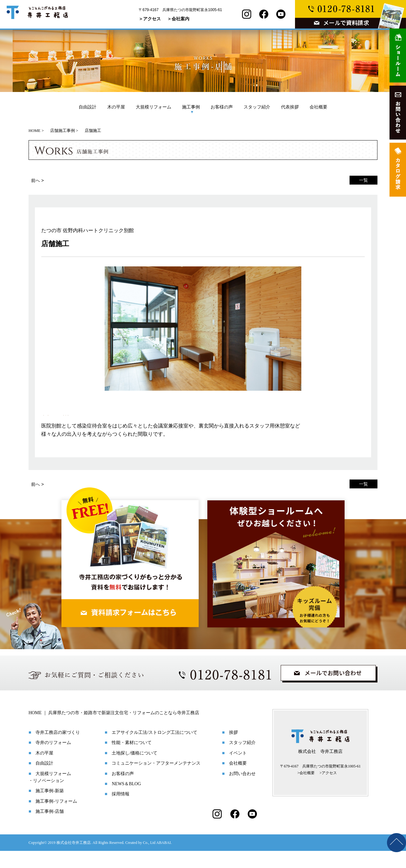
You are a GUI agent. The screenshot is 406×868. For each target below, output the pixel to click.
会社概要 (318, 107)
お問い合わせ (242, 791)
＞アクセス (150, 19)
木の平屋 (116, 107)
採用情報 (121, 811)
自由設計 (88, 107)
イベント (238, 770)
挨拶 (233, 750)
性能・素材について (132, 760)
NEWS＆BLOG (126, 801)
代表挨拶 (290, 107)
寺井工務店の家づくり (58, 750)
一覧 (363, 180)
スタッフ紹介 (257, 107)
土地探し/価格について (134, 770)
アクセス (329, 790)
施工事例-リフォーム (56, 818)
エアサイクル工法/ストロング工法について (154, 750)
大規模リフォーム (154, 107)
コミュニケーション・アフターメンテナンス (156, 780)
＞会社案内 (178, 19)
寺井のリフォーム (53, 760)
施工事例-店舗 (50, 829)
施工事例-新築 (50, 808)
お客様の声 (222, 107)
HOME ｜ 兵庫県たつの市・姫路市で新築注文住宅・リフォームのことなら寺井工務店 (114, 730)
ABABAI (163, 860)
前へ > (37, 180)
